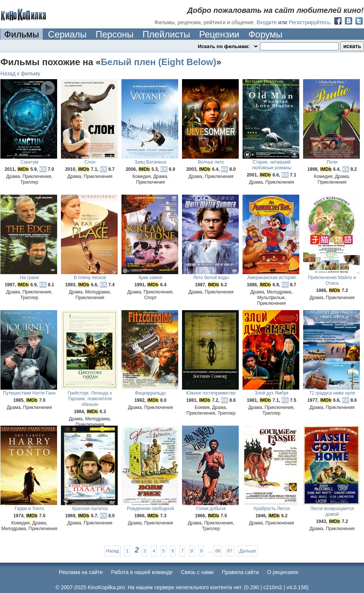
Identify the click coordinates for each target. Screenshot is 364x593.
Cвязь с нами (197, 572)
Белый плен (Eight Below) (158, 62)
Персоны (115, 34)
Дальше (247, 551)
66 (218, 551)
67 (230, 551)
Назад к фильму (20, 73)
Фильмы (22, 34)
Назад (112, 551)
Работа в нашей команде (142, 572)
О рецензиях (283, 572)
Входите (267, 22)
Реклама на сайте (81, 572)
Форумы (265, 34)
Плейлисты (166, 34)
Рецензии (219, 34)
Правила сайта (240, 572)
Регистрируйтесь (309, 22)
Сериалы (67, 34)
